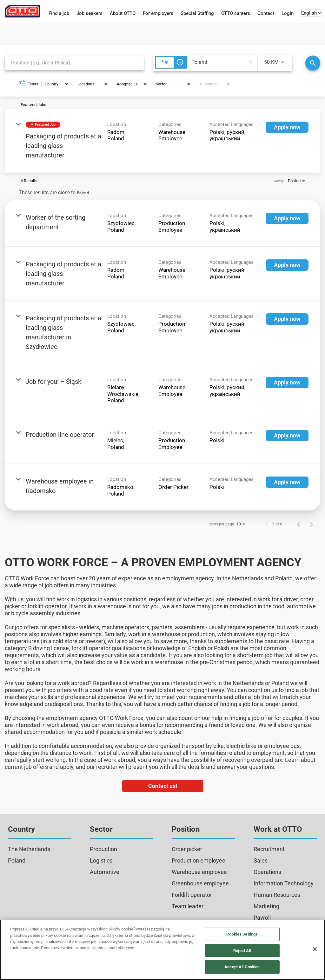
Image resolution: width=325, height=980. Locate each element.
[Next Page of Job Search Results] (311, 524)
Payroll (262, 918)
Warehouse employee (199, 872)
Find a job (59, 13)
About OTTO (123, 13)
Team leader (188, 906)
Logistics (101, 860)
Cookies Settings (242, 934)
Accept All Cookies (242, 967)
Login (288, 13)
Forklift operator (192, 895)
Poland (17, 860)
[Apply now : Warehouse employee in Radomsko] (287, 482)
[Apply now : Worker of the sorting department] (287, 218)
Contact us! (163, 786)
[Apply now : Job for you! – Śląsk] (287, 383)
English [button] (311, 13)
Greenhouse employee (200, 883)
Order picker (187, 849)
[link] (162, 141)
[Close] (315, 949)
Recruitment (269, 849)
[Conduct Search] (313, 63)
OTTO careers (236, 13)
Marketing (266, 906)
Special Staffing (197, 13)
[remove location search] (250, 62)
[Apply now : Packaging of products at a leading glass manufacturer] (287, 127)
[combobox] (74, 63)
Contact (266, 13)
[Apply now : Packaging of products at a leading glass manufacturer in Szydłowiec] (287, 319)
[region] (162, 950)
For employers (158, 13)
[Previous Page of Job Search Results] (299, 524)
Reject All (242, 951)
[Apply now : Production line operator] (287, 436)
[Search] (313, 63)
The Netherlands (29, 849)
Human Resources (277, 895)
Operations (267, 872)
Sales (261, 860)
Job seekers (90, 13)
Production (103, 849)
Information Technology (284, 883)
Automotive (105, 872)
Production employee (199, 860)
